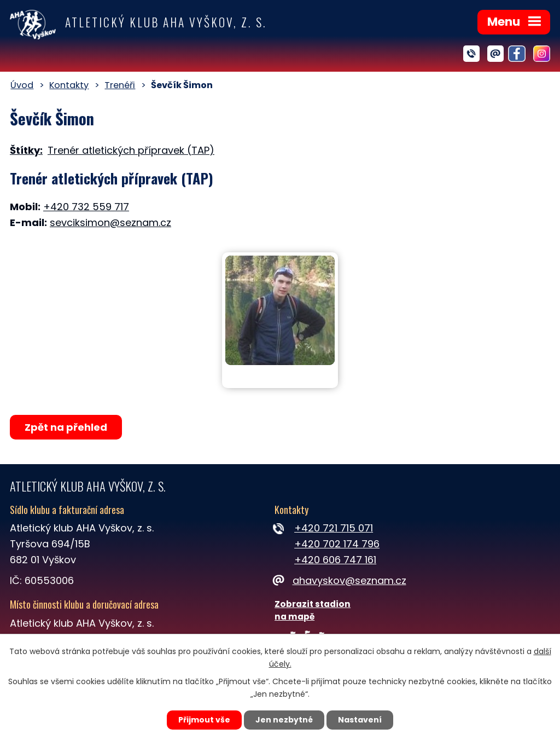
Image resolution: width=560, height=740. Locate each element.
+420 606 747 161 (335, 560)
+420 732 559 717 (86, 207)
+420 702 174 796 (337, 544)
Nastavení (360, 720)
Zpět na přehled (66, 427)
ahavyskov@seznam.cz (340, 580)
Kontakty (69, 85)
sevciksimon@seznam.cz (110, 222)
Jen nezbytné (284, 720)
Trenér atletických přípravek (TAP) (131, 150)
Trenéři (120, 85)
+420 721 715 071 (334, 528)
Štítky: (26, 150)
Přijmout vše (204, 720)
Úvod (22, 85)
